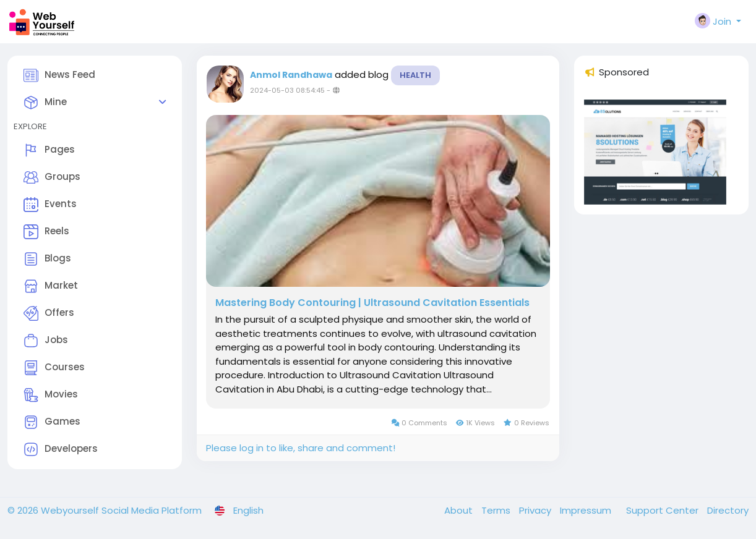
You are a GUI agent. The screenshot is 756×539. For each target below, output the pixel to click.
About (460, 510)
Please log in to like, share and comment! (301, 448)
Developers (61, 449)
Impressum (587, 510)
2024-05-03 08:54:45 (287, 90)
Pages (49, 150)
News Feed (59, 75)
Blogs (47, 259)
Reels (46, 232)
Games (52, 422)
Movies (51, 395)
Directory (728, 510)
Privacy (536, 510)
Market (51, 286)
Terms (497, 510)
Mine (45, 103)
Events (50, 205)
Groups (52, 177)
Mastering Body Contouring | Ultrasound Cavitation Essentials (372, 303)
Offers (49, 313)
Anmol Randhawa (291, 75)
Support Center (664, 510)
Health (415, 75)
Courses (54, 368)
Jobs (46, 341)
